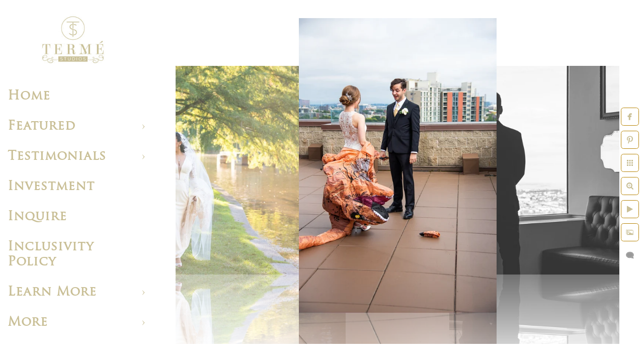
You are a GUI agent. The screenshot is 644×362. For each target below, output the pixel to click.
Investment (51, 187)
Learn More (52, 292)
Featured (42, 126)
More (28, 323)
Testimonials (57, 157)
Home (29, 96)
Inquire (37, 217)
